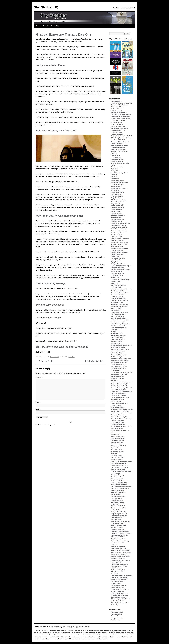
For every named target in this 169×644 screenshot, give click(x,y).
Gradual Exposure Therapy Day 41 (122, 345)
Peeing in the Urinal (117, 161)
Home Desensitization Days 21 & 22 (122, 382)
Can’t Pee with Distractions (119, 467)
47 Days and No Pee (117, 334)
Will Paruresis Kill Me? (118, 506)
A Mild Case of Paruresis (119, 580)
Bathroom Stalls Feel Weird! (120, 128)
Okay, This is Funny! (117, 204)
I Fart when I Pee (116, 562)
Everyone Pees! (116, 574)
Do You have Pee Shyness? (119, 465)
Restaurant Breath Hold (118, 299)
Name (38, 402)
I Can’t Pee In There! (117, 523)
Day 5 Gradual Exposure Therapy (121, 419)
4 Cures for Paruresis (118, 452)
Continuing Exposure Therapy (120, 398)
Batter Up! (114, 177)
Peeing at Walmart (117, 210)
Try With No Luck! (117, 155)
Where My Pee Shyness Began (120, 603)
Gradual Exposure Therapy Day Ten (122, 409)
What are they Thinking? (119, 446)
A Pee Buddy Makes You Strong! (121, 138)
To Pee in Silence (116, 109)
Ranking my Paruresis (118, 241)
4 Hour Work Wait (116, 450)
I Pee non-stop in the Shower (120, 589)
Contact (87, 627)
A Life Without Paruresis (119, 525)
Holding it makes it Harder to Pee (121, 553)
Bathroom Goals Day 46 (118, 336)
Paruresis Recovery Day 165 (120, 183)
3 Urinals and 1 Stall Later (119, 229)
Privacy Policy (72, 627)
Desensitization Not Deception (120, 117)
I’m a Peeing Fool (116, 235)
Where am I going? (117, 221)
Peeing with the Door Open (119, 512)
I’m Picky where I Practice (119, 363)
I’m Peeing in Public (117, 272)
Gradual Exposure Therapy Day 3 (121, 427)
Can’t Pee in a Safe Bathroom (120, 489)
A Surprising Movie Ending (119, 227)
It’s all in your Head (117, 442)
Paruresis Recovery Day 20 (119, 384)
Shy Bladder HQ (46, 7)
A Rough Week (116, 212)
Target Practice (116, 198)
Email (38, 409)
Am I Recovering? (117, 357)
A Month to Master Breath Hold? (121, 359)
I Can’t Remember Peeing (119, 516)
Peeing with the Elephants (119, 188)
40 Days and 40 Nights (118, 347)
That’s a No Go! (116, 281)
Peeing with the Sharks (118, 264)
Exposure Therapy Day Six (119, 417)
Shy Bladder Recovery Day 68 (120, 293)
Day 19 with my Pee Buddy (119, 386)
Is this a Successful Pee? (119, 113)
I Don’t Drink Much (117, 518)
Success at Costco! (117, 144)
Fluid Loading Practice (118, 233)
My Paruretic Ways (117, 341)
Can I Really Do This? (118, 295)
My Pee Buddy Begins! (118, 436)
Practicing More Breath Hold (120, 301)
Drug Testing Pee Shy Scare (120, 514)
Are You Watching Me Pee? (119, 570)
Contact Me (55, 26)
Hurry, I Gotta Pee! (117, 237)
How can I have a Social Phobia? (121, 551)
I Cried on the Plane (117, 276)
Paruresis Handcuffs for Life (120, 535)
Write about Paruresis (118, 438)
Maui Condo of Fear (117, 527)
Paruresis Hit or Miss (117, 399)
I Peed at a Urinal (116, 405)
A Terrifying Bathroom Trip (119, 593)
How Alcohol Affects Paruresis (120, 140)
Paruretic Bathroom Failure (119, 564)
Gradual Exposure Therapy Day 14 (122, 392)
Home (38, 26)
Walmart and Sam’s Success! (120, 142)
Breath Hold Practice (117, 378)
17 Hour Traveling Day (118, 407)
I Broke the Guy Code (118, 254)
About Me (45, 26)
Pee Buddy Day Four (117, 423)
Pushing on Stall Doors (118, 492)
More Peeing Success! (118, 148)
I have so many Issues (118, 322)
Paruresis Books (116, 616)
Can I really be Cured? (118, 458)
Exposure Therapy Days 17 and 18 (122, 388)
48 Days (113, 332)
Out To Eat (114, 169)
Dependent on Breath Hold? (120, 318)
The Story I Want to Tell (118, 314)
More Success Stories (118, 268)
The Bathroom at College (119, 496)
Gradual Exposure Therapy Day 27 (122, 372)
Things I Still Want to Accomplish (121, 266)
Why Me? (114, 454)
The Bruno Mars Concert (119, 126)
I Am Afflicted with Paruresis (120, 312)
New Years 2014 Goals (118, 297)
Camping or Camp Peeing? (119, 578)
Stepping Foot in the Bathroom (120, 556)
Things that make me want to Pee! (121, 461)
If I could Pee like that (118, 591)
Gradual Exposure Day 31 (119, 365)
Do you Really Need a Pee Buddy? (122, 136)
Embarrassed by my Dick (119, 549)
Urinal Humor (115, 190)
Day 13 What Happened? (119, 394)
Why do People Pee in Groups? (121, 522)
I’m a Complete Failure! (118, 539)
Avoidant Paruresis (117, 196)
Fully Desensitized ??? (118, 130)
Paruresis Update (116, 101)
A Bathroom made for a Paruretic (121, 533)
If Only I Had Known (117, 303)
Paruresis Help (55, 357)
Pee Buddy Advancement (119, 355)
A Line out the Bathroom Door (120, 531)
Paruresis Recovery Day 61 (119, 307)
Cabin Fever (115, 283)
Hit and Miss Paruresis (118, 353)
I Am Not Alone (116, 584)
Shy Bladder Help (116, 620)
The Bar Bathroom (117, 194)
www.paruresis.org (117, 618)
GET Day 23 (115, 380)
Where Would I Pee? (117, 500)
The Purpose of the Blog (119, 508)
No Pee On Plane (116, 510)
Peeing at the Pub (116, 186)
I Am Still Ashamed (117, 134)
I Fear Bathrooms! (117, 568)
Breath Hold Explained (118, 326)
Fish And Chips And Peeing (119, 152)
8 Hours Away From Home (119, 202)
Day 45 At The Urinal (117, 337)
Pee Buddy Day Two (96, 361)
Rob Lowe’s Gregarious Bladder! (121, 115)
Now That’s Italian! (117, 217)
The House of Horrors (118, 582)
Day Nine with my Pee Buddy (120, 411)
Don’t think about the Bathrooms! (121, 487)
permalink (72, 357)
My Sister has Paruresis (118, 554)
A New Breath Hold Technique (120, 361)
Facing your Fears (117, 444)
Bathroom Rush (116, 448)
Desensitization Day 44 (118, 339)
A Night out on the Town (118, 200)
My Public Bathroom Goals (119, 374)
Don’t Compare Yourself (118, 285)
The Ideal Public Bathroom (119, 585)
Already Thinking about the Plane (121, 289)
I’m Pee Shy (115, 605)
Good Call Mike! (116, 157)
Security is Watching (117, 475)
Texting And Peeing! (117, 167)
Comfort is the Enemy (118, 208)
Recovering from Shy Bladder (120, 239)
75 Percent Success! (117, 184)
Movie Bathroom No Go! (118, 351)
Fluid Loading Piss (117, 122)
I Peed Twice (115, 179)
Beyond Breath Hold (117, 250)
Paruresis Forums (117, 614)
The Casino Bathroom (118, 274)
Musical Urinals (116, 260)
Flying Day (114, 262)
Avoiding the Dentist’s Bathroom (121, 471)
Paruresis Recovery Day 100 (120, 248)
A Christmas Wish (117, 310)
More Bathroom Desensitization (121, 119)
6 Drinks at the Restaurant (119, 245)
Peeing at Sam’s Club (118, 192)
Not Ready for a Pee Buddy (119, 566)
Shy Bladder (55, 627)
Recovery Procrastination (119, 483)
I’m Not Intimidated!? (117, 206)
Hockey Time (115, 256)
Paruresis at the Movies (118, 558)
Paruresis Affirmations (118, 425)
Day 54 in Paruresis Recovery (120, 320)
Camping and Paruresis (118, 469)
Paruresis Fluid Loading (118, 225)
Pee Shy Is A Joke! (117, 498)
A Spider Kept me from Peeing (120, 599)
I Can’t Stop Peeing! (117, 124)
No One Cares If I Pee (118, 601)
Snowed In (114, 330)
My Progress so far (117, 214)
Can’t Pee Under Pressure (119, 481)
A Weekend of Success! (118, 150)
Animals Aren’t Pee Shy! (118, 547)
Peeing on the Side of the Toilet (121, 223)
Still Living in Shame (117, 316)
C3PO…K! (114, 153)
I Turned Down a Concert (119, 328)
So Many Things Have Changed (121, 270)
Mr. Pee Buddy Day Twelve (119, 396)
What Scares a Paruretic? (119, 485)
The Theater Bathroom (118, 258)
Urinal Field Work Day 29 (119, 368)
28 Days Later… (116, 370)
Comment (39, 378)
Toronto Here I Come (117, 107)
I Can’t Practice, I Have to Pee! (120, 324)
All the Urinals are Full (118, 215)
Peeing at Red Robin (117, 181)
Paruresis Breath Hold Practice (120, 560)
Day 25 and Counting (117, 376)
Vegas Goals (115, 277)
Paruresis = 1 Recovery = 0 (119, 231)
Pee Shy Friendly (116, 520)
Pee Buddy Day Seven (118, 415)
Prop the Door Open (117, 477)
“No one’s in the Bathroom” (120, 463)
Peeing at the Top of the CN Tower (121, 103)
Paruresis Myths (45, 361)
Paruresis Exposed (117, 612)
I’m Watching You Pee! (118, 121)
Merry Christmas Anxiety (119, 597)
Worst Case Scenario (117, 440)
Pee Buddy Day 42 (117, 343)
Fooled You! (115, 504)
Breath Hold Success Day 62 (120, 305)
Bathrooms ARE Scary (118, 502)
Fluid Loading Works (117, 291)
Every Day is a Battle (117, 421)
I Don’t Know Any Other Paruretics (122, 576)
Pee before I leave (116, 456)
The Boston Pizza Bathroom (120, 105)
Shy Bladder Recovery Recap (120, 349)
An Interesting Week (117, 159)
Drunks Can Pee (116, 401)
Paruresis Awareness (118, 529)
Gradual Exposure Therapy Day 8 (121, 413)
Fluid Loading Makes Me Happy (121, 279)
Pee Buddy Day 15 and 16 (119, 390)
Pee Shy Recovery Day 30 (119, 367)
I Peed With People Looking (119, 595)
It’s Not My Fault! (116, 308)
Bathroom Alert (116, 494)
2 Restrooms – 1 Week (118, 537)
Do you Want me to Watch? (119, 403)
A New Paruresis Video (118, 572)
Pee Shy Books (116, 473)
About (80, 627)
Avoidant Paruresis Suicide (119, 146)
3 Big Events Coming (117, 246)
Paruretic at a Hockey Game (120, 243)
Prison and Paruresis (117, 491)
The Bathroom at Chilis (118, 219)
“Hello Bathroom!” (117, 111)
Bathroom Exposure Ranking (120, 541)
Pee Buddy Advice (117, 287)
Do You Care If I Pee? (117, 587)
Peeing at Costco (116, 171)
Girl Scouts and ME (117, 479)
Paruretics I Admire (117, 460)
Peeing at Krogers (117, 132)
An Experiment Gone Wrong (120, 252)
